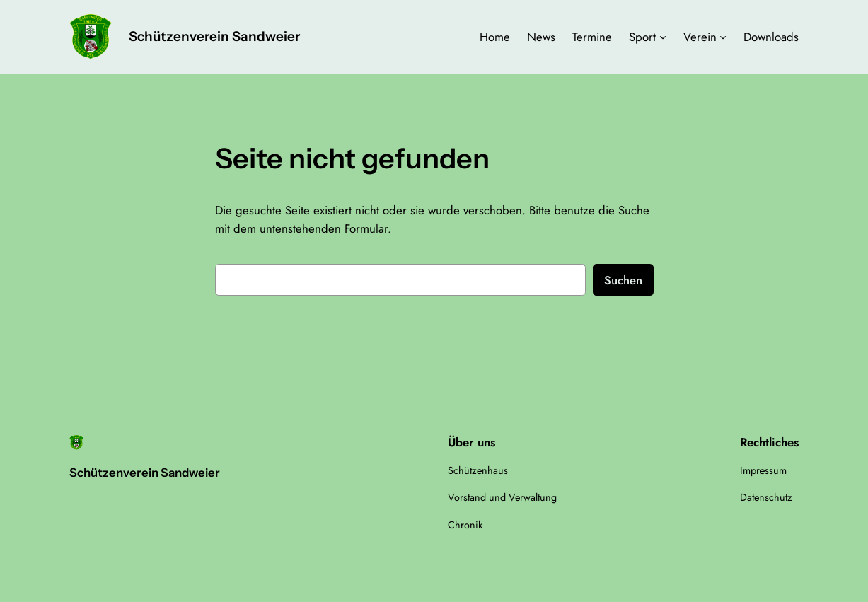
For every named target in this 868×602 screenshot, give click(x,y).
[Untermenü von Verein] (723, 37)
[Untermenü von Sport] (663, 37)
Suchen (623, 280)
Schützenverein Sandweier (214, 36)
